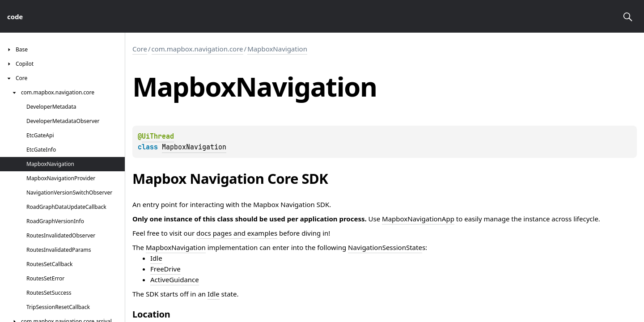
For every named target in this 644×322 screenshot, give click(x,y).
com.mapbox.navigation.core (197, 49)
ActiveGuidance (175, 280)
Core (140, 49)
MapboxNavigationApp (418, 219)
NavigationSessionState (385, 247)
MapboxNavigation (277, 49)
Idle (156, 258)
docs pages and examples (237, 233)
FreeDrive (165, 269)
